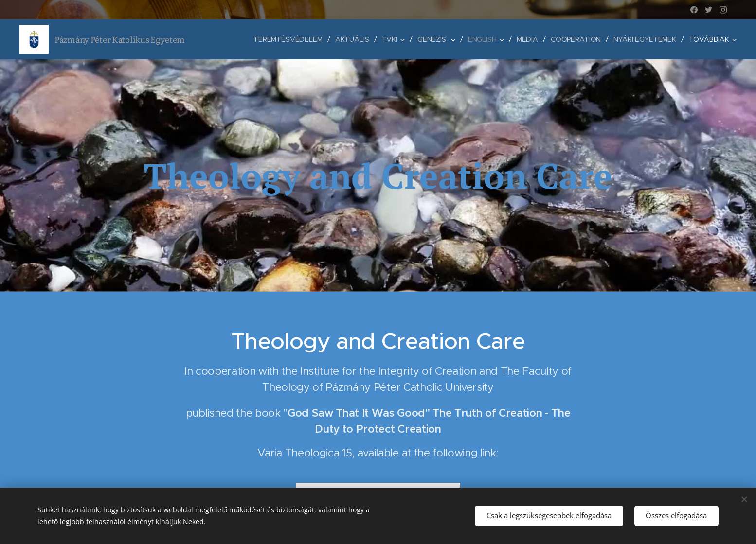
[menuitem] (286, 39)
